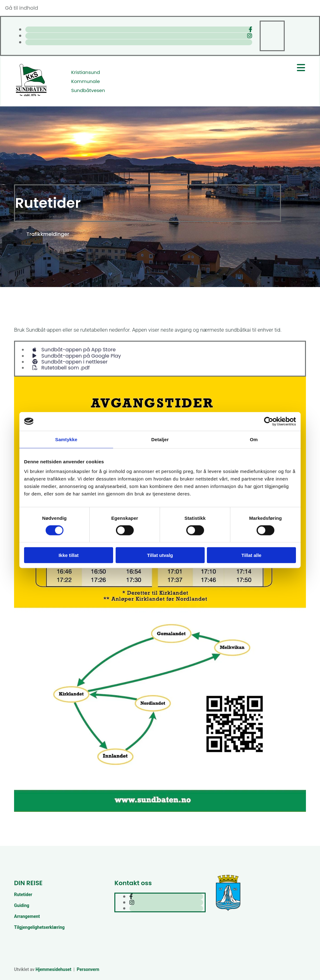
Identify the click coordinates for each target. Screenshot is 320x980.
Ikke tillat (68, 555)
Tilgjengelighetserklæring (39, 927)
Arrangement (27, 916)
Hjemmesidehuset (53, 969)
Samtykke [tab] (66, 439)
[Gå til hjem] (31, 95)
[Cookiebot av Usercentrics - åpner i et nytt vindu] (269, 421)
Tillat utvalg (160, 555)
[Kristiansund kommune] (228, 910)
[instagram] (250, 36)
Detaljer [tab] (160, 439)
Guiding (22, 905)
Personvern (88, 969)
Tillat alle (252, 555)
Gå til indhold (22, 8)
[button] (48, 234)
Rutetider (23, 895)
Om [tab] (254, 439)
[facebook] (250, 29)
